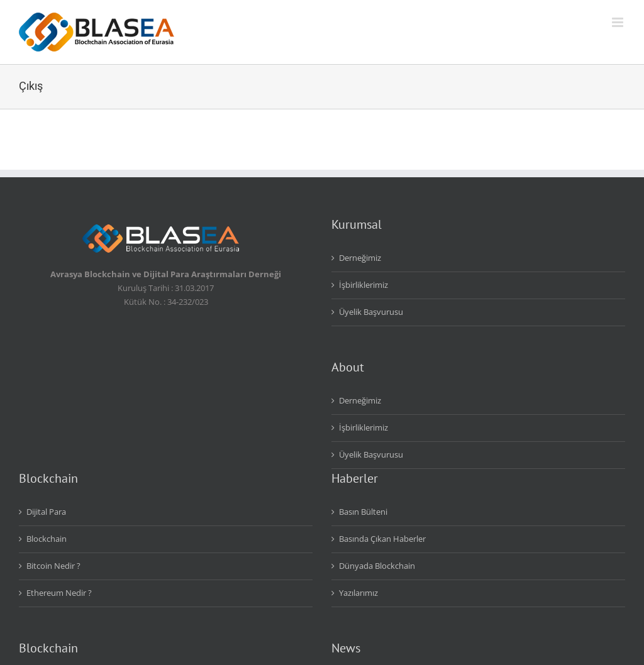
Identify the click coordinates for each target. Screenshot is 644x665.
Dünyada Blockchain (377, 566)
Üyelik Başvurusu (371, 312)
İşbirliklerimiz (364, 285)
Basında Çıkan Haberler (382, 539)
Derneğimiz (360, 258)
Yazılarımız (358, 593)
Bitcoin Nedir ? (53, 566)
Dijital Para (46, 512)
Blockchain (47, 539)
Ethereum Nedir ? (59, 593)
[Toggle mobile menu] (619, 22)
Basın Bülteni (363, 512)
